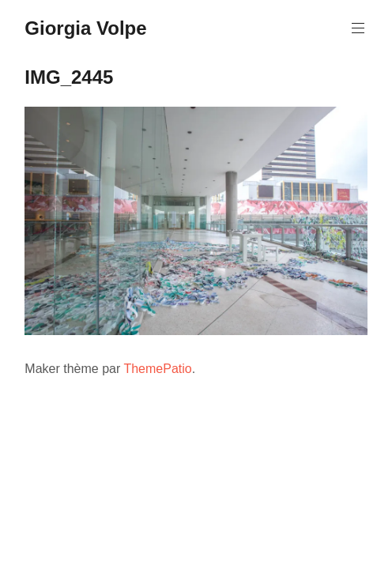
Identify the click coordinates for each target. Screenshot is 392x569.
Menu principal (356, 28)
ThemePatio (157, 369)
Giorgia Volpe (85, 28)
